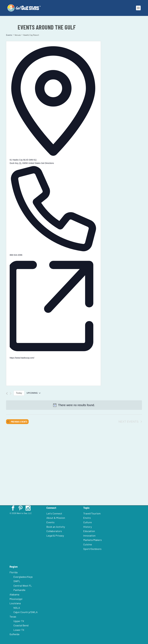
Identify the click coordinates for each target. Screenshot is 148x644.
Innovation (89, 536)
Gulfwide (15, 634)
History (88, 527)
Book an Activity (56, 527)
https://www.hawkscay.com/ (22, 358)
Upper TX (19, 621)
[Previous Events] (7, 393)
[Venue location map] (31, 370)
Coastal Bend (21, 625)
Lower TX (19, 630)
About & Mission (56, 518)
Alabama (14, 594)
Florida (14, 572)
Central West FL (23, 586)
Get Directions (47, 163)
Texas (13, 617)
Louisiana (15, 603)
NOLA (17, 608)
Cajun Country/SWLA (26, 612)
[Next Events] (11, 393)
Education (89, 531)
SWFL (17, 581)
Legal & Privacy (55, 536)
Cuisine (88, 544)
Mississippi (16, 599)
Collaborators (54, 531)
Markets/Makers (92, 540)
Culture (88, 522)
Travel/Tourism (92, 513)
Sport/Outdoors (92, 549)
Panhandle (19, 590)
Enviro (87, 518)
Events (9, 35)
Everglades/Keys (23, 577)
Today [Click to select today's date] (19, 393)
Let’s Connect (54, 513)
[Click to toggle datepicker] (34, 393)
